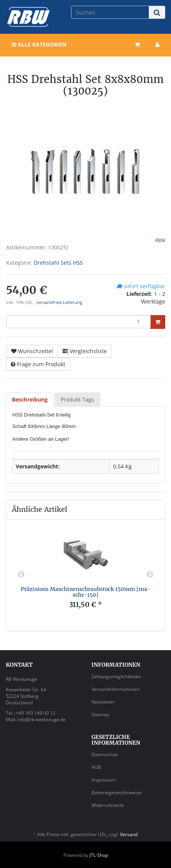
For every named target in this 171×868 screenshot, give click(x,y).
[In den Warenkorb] (158, 322)
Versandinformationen (115, 689)
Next (150, 575)
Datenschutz (105, 754)
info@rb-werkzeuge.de (42, 719)
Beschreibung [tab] (30, 399)
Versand (129, 834)
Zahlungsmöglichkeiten (116, 676)
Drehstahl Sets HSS (58, 263)
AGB (96, 767)
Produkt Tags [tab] (77, 399)
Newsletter (103, 702)
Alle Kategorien (39, 44)
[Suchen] (110, 12)
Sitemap (100, 714)
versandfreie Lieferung (59, 302)
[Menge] (78, 322)
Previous (21, 575)
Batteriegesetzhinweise (117, 792)
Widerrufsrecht (108, 805)
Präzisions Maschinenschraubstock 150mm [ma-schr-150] (86, 592)
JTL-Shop (99, 855)
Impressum (104, 780)
